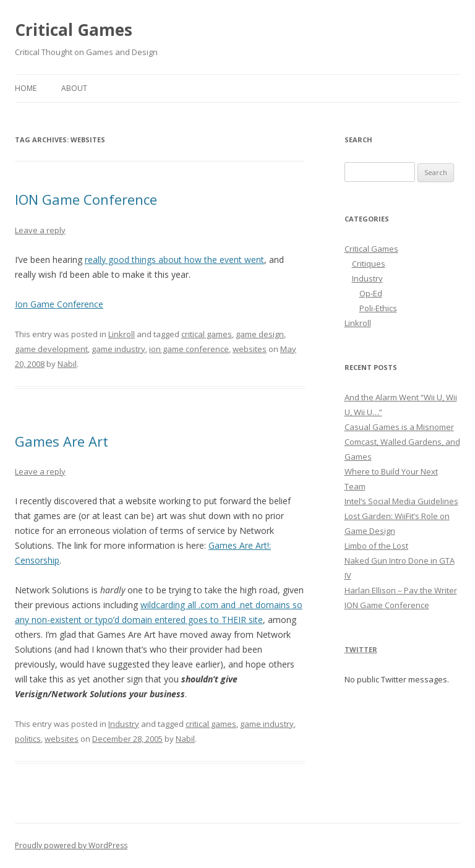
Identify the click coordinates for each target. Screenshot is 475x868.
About (74, 88)
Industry (124, 724)
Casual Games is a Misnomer (399, 427)
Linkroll (122, 334)
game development (51, 349)
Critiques (369, 264)
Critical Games (74, 30)
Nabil (67, 364)
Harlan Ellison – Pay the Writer (401, 590)
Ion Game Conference (59, 304)
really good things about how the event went (174, 260)
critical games (207, 334)
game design (260, 334)
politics (28, 739)
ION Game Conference (86, 199)
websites (250, 349)
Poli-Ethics (378, 308)
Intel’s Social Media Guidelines (401, 501)
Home (26, 88)
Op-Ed (371, 293)
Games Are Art (62, 441)
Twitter (361, 649)
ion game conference (189, 349)
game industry (118, 349)
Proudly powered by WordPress (71, 845)
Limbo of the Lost (376, 546)
